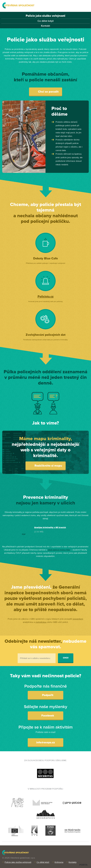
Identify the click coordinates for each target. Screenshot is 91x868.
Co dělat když (46, 21)
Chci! (66, 658)
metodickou (41, 622)
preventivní (78, 619)
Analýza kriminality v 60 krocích (50, 527)
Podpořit (46, 695)
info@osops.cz (46, 742)
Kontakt (45, 26)
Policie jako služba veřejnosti (45, 16)
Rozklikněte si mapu (46, 466)
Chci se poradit (46, 92)
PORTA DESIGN (83, 865)
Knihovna (59, 862)
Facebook (46, 715)
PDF (24, 534)
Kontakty (73, 862)
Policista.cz (46, 297)
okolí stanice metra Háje (59, 550)
